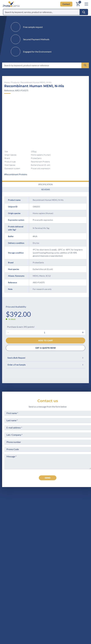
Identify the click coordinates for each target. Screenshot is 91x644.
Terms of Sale (58, 555)
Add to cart (46, 341)
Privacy (55, 550)
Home (7, 82)
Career (26, 576)
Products (15, 82)
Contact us (48, 401)
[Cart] (78, 4)
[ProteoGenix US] (11, 4)
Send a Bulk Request (46, 358)
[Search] (84, 12)
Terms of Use (57, 566)
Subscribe (61, 619)
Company (28, 555)
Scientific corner (31, 566)
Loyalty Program (59, 579)
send (48, 478)
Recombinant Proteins (16, 174)
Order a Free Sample (46, 365)
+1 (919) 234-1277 (40, 525)
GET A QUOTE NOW (46, 348)
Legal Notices (58, 560)
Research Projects (32, 571)
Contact (66, 4)
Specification (46, 184)
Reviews (46, 189)
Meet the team (30, 560)
